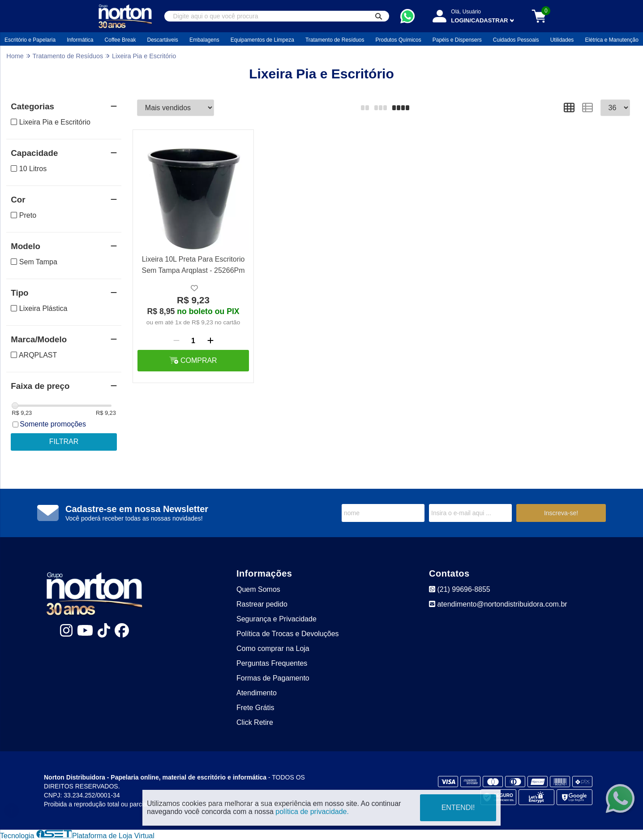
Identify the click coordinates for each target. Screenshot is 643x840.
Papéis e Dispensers (457, 40)
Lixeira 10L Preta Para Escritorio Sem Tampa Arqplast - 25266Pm (193, 265)
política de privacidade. (312, 812)
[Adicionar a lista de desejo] (194, 289)
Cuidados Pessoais (516, 40)
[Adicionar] (210, 341)
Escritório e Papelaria (30, 40)
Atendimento (257, 693)
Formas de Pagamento (273, 678)
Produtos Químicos (399, 40)
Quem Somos (258, 589)
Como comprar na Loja (273, 648)
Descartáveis (162, 40)
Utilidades (562, 40)
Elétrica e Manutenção (611, 40)
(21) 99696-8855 (460, 589)
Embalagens (204, 40)
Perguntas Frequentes (272, 663)
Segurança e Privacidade (276, 619)
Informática (80, 40)
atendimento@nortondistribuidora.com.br (498, 604)
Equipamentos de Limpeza (262, 40)
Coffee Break (120, 40)
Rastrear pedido (262, 604)
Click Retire (255, 722)
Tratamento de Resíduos (335, 40)
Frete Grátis (255, 708)
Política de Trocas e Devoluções (288, 634)
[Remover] (176, 341)
